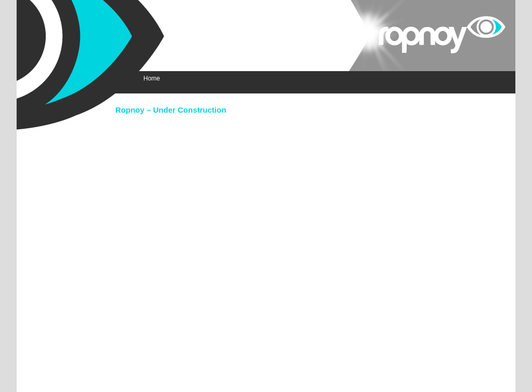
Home (152, 78)
